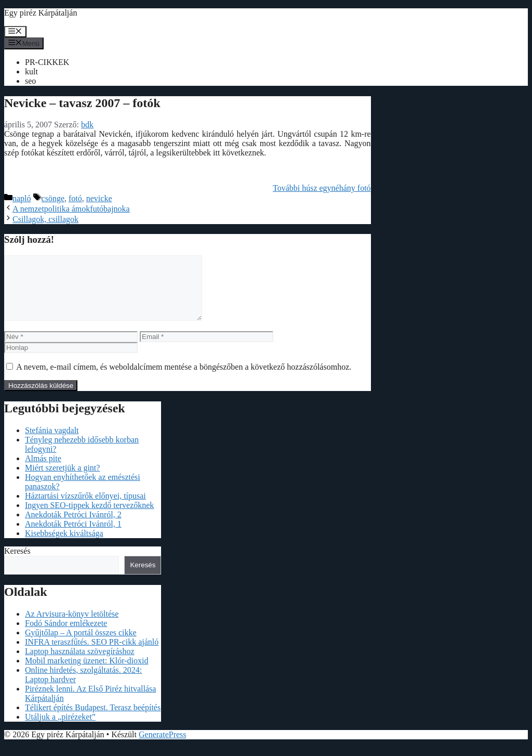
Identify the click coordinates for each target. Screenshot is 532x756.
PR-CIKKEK (47, 62)
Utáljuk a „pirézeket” (60, 729)
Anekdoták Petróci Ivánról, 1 (73, 536)
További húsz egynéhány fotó (322, 188)
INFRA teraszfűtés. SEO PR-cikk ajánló (92, 654)
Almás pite (43, 471)
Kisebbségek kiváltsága (64, 546)
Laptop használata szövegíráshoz (80, 664)
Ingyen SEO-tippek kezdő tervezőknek (89, 518)
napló (22, 198)
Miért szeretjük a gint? (62, 480)
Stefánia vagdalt (52, 443)
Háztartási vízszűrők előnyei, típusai (85, 508)
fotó (75, 198)
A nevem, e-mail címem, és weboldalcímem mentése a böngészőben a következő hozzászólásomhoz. (184, 379)
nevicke (99, 198)
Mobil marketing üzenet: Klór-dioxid (87, 673)
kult (31, 71)
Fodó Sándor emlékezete (66, 636)
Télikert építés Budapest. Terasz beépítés (93, 720)
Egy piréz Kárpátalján (41, 13)
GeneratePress (163, 747)
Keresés (17, 563)
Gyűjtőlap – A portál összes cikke (81, 645)
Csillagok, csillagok (45, 219)
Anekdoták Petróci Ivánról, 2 (73, 527)
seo (30, 81)
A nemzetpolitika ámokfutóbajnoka (71, 209)
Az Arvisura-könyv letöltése (72, 626)
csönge (53, 198)
